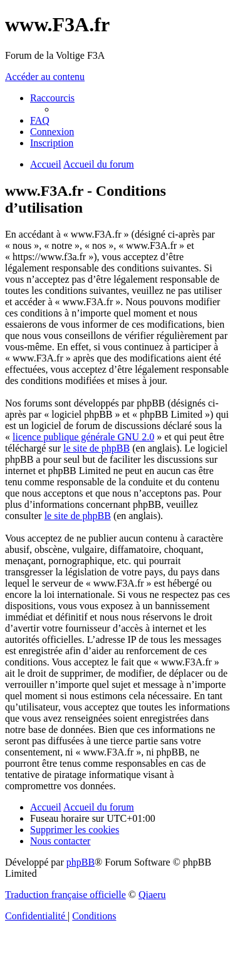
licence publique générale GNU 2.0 (83, 437)
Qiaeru (152, 895)
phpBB (81, 862)
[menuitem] (40, 120)
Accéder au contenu (45, 77)
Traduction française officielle (65, 895)
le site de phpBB (97, 448)
